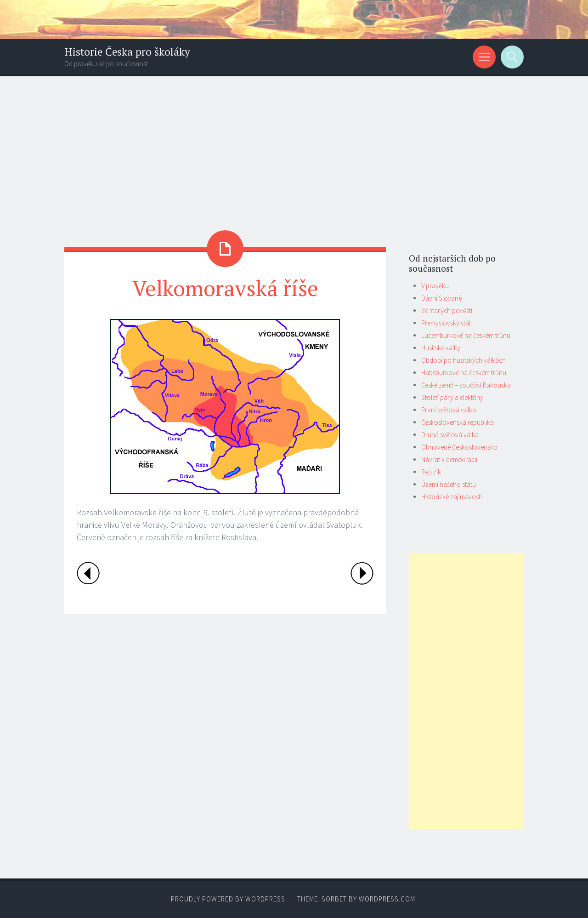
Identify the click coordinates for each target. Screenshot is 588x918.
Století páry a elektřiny (452, 397)
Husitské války (441, 348)
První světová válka (449, 410)
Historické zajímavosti (452, 497)
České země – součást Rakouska (466, 385)
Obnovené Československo (459, 447)
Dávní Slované (441, 298)
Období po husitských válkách (464, 360)
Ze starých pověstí (447, 311)
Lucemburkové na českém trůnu (466, 335)
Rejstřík (431, 472)
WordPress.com (387, 899)
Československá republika (458, 422)
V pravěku (435, 286)
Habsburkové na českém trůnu (464, 373)
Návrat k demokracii (449, 459)
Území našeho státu (449, 484)
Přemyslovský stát (446, 323)
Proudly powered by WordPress (228, 899)
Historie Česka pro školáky (127, 52)
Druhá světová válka (450, 435)
